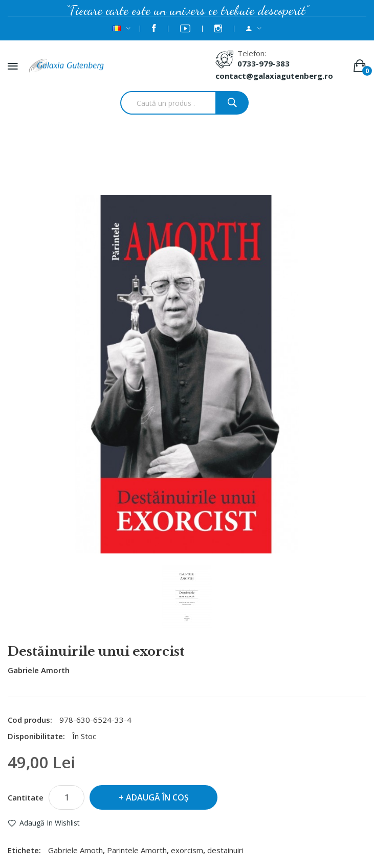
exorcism (187, 850)
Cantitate (26, 797)
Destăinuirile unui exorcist (200, 167)
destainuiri (225, 850)
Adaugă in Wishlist (50, 823)
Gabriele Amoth (75, 850)
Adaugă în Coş (157, 797)
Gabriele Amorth (39, 670)
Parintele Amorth (137, 850)
